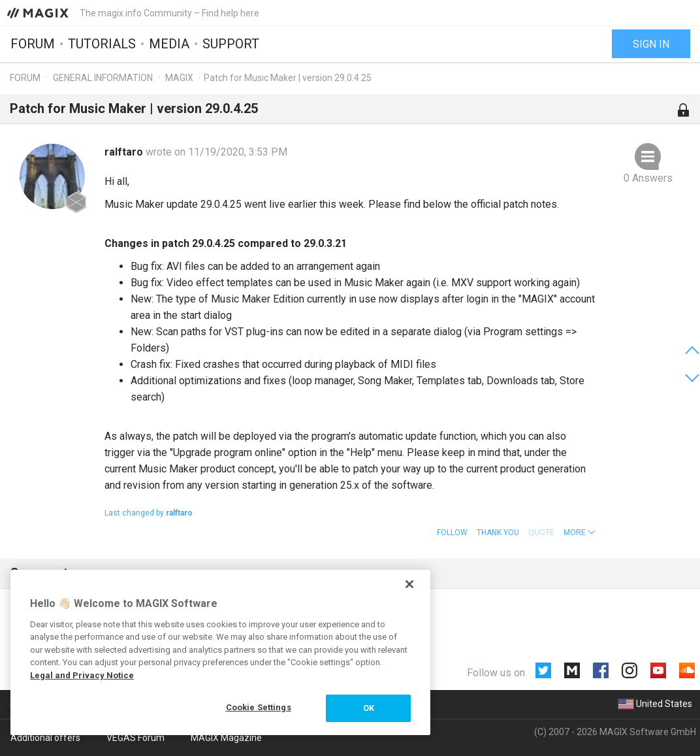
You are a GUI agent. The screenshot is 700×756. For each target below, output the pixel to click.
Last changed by (149, 513)
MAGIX (179, 78)
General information (103, 78)
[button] (580, 533)
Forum (33, 44)
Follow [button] (452, 533)
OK (369, 708)
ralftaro (125, 152)
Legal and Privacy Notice (82, 675)
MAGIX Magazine (226, 738)
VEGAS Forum (135, 738)
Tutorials (102, 44)
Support (231, 44)
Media (169, 44)
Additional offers (45, 738)
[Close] (409, 584)
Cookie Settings (259, 707)
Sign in (651, 44)
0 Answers (648, 178)
